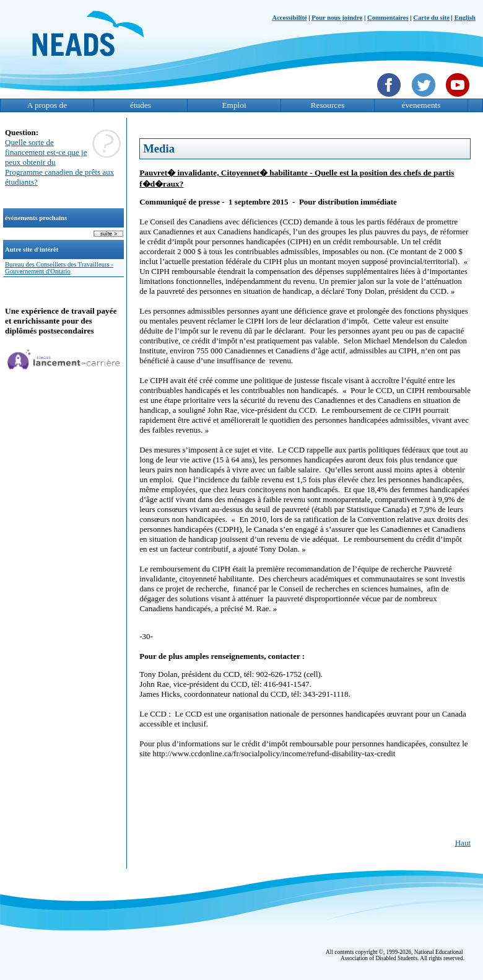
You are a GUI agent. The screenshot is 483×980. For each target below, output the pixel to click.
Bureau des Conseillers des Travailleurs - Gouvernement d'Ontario (59, 268)
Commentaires (388, 18)
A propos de (47, 105)
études (141, 105)
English (465, 18)
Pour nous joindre (337, 18)
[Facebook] (390, 98)
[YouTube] (459, 98)
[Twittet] (425, 98)
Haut (463, 843)
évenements (421, 105)
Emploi (234, 105)
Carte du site (431, 18)
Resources (328, 105)
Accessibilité (289, 18)
